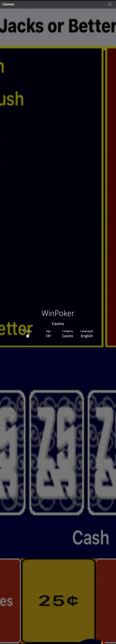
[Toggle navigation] (110, 4)
